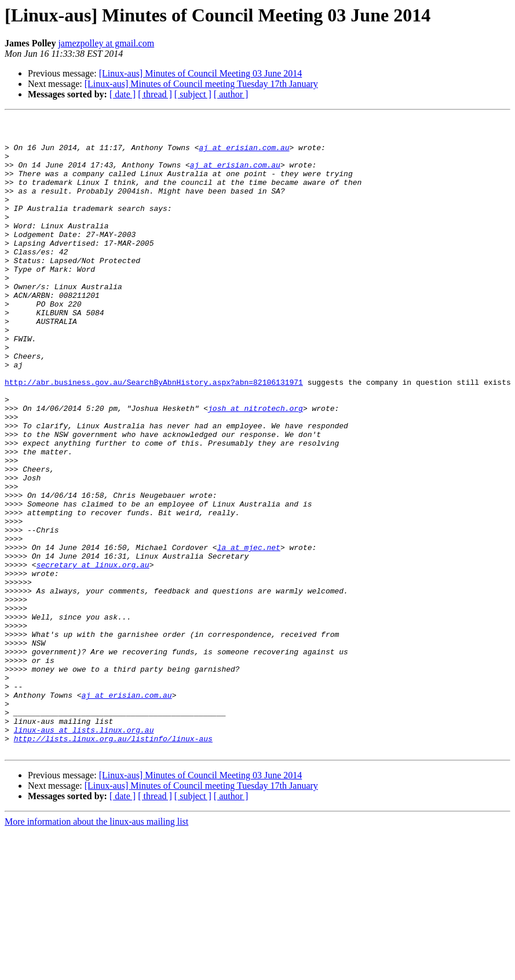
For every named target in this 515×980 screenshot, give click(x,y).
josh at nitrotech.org (255, 467)
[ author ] (231, 94)
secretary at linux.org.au (93, 655)
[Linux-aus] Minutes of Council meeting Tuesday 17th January (201, 84)
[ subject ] (193, 94)
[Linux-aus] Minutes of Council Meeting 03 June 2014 (201, 73)
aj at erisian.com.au (244, 154)
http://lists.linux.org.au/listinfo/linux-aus (113, 864)
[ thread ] (155, 94)
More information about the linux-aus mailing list (96, 948)
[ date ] (123, 94)
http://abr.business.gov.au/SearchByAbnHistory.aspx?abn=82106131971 (154, 436)
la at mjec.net (249, 634)
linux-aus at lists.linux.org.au (84, 853)
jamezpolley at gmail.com (106, 43)
